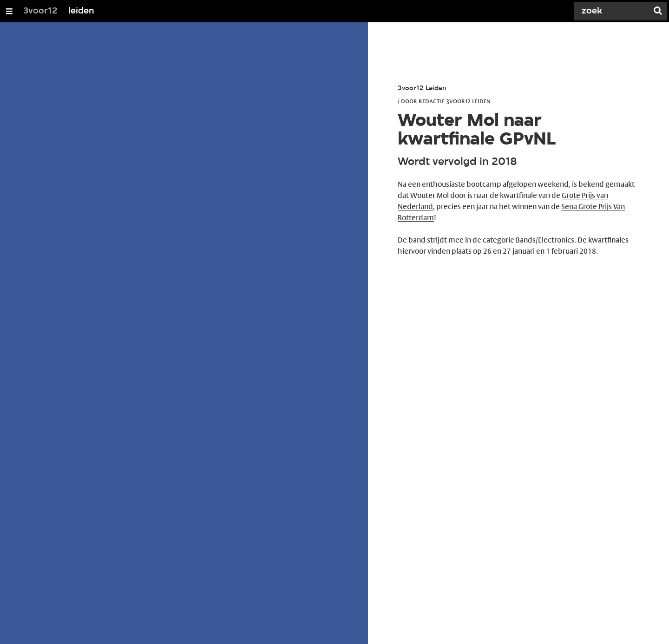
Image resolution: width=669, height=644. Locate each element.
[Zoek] (613, 11)
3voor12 (40, 11)
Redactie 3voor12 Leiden (455, 101)
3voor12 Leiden (422, 89)
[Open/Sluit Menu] (9, 11)
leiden (81, 11)
